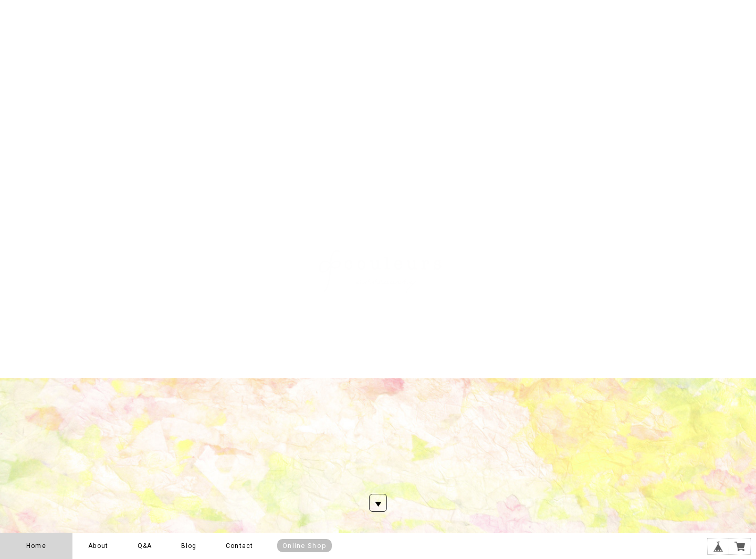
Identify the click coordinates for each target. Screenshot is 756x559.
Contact (239, 546)
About (98, 546)
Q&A (145, 546)
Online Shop (304, 546)
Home (36, 546)
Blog (189, 546)
